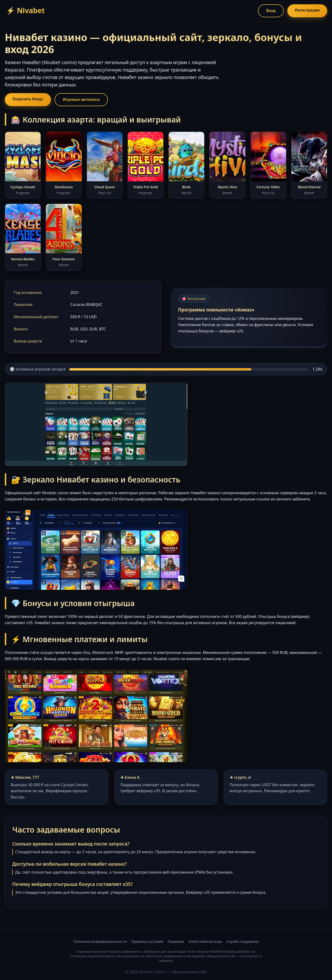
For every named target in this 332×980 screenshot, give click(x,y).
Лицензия (176, 941)
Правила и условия (147, 941)
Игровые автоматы (81, 99)
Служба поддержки (243, 941)
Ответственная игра (205, 941)
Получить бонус (28, 99)
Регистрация (307, 10)
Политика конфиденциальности (100, 941)
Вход (271, 11)
